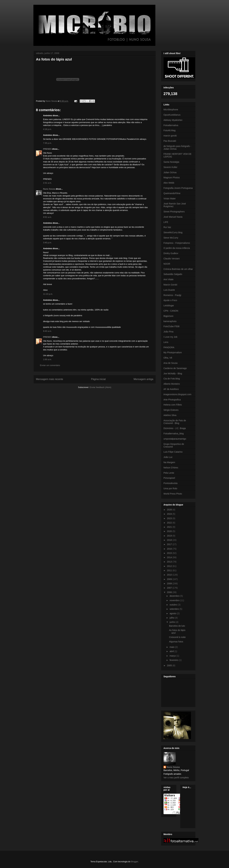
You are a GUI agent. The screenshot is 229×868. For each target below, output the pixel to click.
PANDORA (169, 347)
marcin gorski (170, 136)
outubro (174, 605)
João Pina (168, 332)
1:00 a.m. (47, 359)
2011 (170, 570)
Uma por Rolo (170, 488)
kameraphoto (170, 321)
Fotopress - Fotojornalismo (177, 243)
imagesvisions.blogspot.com (177, 394)
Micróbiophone (171, 110)
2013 (170, 562)
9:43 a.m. (47, 331)
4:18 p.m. (47, 129)
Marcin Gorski (170, 285)
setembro (174, 609)
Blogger (135, 862)
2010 (170, 575)
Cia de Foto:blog (172, 379)
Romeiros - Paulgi (172, 295)
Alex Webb (169, 183)
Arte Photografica (172, 400)
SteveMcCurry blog (173, 232)
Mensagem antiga (143, 379)
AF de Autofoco (171, 389)
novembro (175, 600)
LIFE (166, 222)
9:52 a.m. (47, 217)
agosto (173, 613)
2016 (170, 549)
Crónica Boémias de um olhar (178, 269)
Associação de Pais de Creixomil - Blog (175, 422)
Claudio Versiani (172, 259)
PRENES (47, 149)
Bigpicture (168, 316)
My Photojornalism (173, 352)
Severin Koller (170, 167)
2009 (170, 579)
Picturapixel (169, 478)
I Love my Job (170, 337)
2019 (170, 536)
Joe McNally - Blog (173, 374)
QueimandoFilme (172, 193)
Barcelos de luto (177, 626)
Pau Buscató (170, 141)
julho (172, 618)
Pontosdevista (170, 483)
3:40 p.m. (47, 243)
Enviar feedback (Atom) (101, 387)
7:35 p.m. (47, 143)
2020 (170, 531)
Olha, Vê (168, 358)
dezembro (175, 596)
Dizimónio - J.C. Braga (175, 428)
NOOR (167, 264)
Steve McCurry (171, 238)
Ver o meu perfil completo (176, 778)
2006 (170, 592)
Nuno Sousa (49, 189)
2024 (170, 514)
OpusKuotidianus (172, 115)
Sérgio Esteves (171, 410)
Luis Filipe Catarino (173, 452)
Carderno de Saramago (175, 368)
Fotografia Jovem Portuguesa (178, 188)
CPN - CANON (171, 311)
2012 (170, 566)
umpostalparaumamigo (175, 439)
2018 (170, 540)
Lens (166, 342)
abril (172, 651)
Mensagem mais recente (50, 379)
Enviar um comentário (50, 365)
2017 (170, 544)
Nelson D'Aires (171, 468)
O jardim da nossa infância (177, 248)
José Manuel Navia (173, 217)
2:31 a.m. (47, 183)
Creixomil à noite (177, 637)
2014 (170, 557)
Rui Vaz (167, 227)
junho (173, 622)
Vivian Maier (170, 199)
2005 (170, 665)
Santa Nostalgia (171, 162)
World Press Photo (173, 494)
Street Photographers (174, 212)
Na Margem (169, 462)
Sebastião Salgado (173, 274)
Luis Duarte (169, 290)
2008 (170, 583)
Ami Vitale (168, 279)
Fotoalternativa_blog (174, 434)
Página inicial (98, 379)
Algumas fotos (176, 642)
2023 (170, 518)
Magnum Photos (172, 178)
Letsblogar (169, 306)
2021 (170, 527)
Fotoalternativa (171, 125)
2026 (170, 510)
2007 (170, 588)
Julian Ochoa (170, 172)
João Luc (168, 457)
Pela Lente (169, 473)
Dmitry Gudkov (171, 253)
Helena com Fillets (173, 405)
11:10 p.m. (48, 294)
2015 (170, 553)
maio (172, 647)
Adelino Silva (170, 415)
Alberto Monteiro (172, 384)
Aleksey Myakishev (173, 120)
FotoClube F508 (171, 326)
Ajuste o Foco (170, 300)
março (173, 656)
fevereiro (174, 660)
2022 (170, 523)
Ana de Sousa (170, 363)
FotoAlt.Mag (169, 130)
